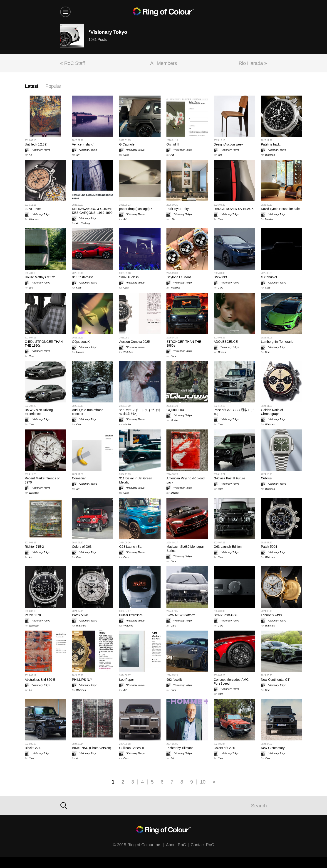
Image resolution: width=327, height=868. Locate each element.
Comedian (79, 478)
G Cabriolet (127, 144)
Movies (269, 219)
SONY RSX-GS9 (226, 615)
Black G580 (33, 748)
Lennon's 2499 (271, 615)
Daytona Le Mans (179, 277)
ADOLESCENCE (226, 342)
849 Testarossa (83, 277)
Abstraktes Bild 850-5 (40, 680)
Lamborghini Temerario (277, 342)
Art (30, 155)
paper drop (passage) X (136, 209)
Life (220, 155)
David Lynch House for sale (280, 209)
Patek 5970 (80, 615)
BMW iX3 (220, 277)
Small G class (129, 277)
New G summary (273, 748)
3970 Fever (33, 209)
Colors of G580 (224, 748)
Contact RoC (202, 845)
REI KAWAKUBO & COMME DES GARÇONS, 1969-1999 (92, 211)
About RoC (176, 845)
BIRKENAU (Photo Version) (92, 748)
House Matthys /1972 (40, 277)
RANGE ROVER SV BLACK (234, 209)
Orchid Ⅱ (173, 144)
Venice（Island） (84, 144)
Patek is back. (271, 144)
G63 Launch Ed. (131, 547)
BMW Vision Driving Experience (39, 412)
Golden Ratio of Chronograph (272, 412)
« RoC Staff (72, 63)
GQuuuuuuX (81, 342)
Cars (126, 155)
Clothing (85, 223)
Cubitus (266, 478)
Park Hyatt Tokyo (178, 209)
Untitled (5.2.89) (36, 144)
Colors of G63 (82, 547)
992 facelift (174, 680)
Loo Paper (127, 680)
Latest (32, 86)
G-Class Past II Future (229, 478)
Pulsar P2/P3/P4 (131, 615)
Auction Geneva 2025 (135, 342)
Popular (53, 86)
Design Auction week (228, 144)
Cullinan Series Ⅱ (132, 748)
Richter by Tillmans (180, 748)
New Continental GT (275, 680)
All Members (163, 63)
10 (203, 782)
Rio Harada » (253, 63)
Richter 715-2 (34, 547)
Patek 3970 (33, 615)
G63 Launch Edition (228, 547)
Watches (270, 155)
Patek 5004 (269, 547)
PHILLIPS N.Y (82, 680)
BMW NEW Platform (181, 615)
